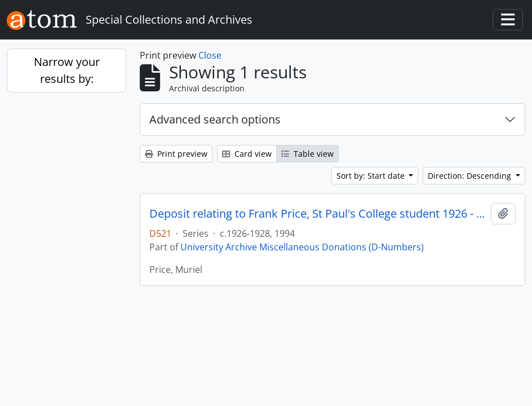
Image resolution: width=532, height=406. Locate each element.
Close (210, 55)
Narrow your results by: (67, 70)
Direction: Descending (471, 176)
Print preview (176, 154)
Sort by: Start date (372, 176)
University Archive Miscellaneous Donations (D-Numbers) (302, 247)
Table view (307, 154)
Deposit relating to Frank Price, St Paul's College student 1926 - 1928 (318, 214)
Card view (247, 154)
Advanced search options (215, 119)
